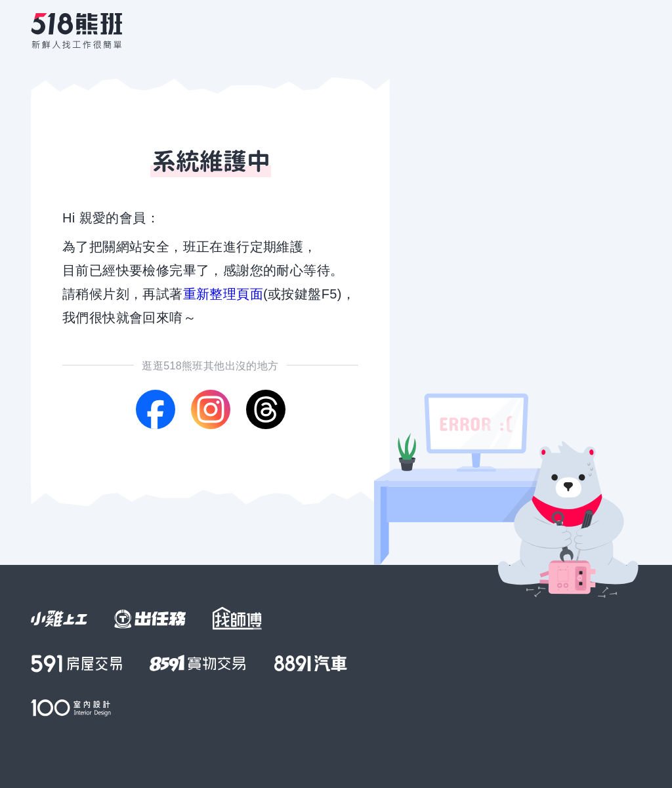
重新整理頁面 (223, 294)
